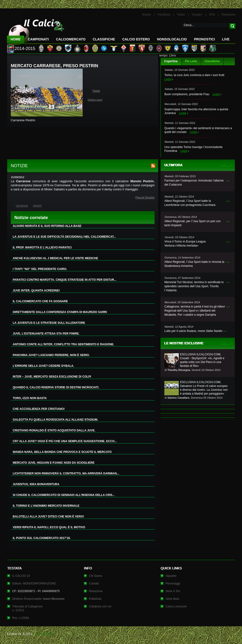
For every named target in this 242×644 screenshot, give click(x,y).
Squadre (171, 576)
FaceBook (164, 15)
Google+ (197, 15)
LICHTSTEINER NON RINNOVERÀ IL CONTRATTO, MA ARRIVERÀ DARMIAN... (66, 473)
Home (16, 39)
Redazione (228, 15)
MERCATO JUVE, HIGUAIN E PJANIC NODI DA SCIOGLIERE (54, 463)
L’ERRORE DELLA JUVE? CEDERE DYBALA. (43, 366)
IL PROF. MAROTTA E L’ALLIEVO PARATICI (42, 248)
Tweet (96, 91)
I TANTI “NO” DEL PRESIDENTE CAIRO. (40, 269)
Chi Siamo (95, 576)
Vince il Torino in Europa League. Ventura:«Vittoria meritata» (185, 244)
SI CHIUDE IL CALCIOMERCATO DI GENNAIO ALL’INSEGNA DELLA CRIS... (64, 495)
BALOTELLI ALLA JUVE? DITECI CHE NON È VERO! (48, 517)
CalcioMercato (71, 39)
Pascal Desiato (145, 198)
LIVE (226, 39)
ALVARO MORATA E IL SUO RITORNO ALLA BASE (47, 226)
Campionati (38, 39)
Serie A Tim (173, 591)
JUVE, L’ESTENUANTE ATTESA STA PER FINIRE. (46, 334)
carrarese (22, 206)
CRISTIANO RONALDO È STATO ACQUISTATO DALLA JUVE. (54, 430)
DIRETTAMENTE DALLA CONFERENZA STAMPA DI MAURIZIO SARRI (60, 312)
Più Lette (191, 61)
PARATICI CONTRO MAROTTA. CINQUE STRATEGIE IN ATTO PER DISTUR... (65, 280)
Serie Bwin (172, 599)
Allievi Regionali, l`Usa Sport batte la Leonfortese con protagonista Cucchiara (190, 203)
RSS (212, 15)
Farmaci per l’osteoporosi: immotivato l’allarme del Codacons (194, 183)
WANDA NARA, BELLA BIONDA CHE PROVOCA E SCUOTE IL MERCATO (62, 452)
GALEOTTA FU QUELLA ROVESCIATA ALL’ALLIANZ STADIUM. (55, 420)
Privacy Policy (45, 634)
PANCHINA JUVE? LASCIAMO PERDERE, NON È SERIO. (51, 355)
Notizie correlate (31, 218)
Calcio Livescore (176, 606)
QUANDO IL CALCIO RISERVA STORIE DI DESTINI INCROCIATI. (56, 387)
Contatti (94, 583)
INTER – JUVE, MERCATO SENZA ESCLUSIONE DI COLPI (52, 377)
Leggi (168, 79)
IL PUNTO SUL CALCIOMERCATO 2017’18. (42, 538)
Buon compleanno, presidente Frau (187, 94)
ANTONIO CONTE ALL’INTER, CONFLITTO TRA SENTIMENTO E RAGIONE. (63, 344)
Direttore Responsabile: (38, 599)
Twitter (181, 15)
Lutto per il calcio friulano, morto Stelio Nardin (193, 331)
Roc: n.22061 (21, 618)
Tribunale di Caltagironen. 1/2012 (27, 608)
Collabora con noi (100, 606)
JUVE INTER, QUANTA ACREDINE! (36, 291)
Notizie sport (95, 100)
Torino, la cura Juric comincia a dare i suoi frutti (194, 75)
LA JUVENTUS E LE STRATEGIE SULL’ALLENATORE (49, 323)
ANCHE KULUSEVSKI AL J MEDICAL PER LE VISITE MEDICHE (55, 258)
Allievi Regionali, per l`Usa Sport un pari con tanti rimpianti (193, 223)
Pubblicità (95, 599)
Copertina (171, 61)
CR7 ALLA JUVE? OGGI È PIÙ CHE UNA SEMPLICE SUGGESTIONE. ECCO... (65, 441)
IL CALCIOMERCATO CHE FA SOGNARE (40, 301)
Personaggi (173, 583)
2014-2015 (25, 49)
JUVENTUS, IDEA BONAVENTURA (36, 484)
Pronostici (205, 39)
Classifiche (212, 61)
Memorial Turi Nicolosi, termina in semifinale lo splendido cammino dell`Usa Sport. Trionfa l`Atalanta (194, 286)
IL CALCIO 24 (21, 576)
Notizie (147, 15)
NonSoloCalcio (172, 39)
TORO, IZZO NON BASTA (30, 398)
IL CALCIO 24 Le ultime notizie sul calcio (36, 30)
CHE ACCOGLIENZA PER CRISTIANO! (39, 409)
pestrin (37, 206)
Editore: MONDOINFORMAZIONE (34, 583)
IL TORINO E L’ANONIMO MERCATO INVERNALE (46, 506)
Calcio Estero (136, 39)
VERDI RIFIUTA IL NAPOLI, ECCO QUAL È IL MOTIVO (49, 527)
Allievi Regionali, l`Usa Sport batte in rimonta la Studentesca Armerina (194, 264)
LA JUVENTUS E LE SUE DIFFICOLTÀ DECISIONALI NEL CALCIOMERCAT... (64, 237)
